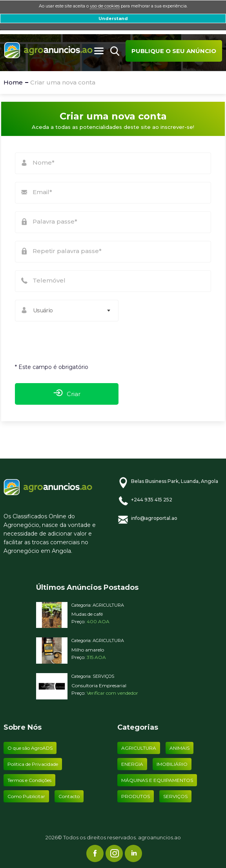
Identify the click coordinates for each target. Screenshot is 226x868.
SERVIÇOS (103, 676)
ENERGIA (132, 764)
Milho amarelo (88, 650)
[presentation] (63, 338)
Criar (67, 394)
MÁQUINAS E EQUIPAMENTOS (157, 780)
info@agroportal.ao (154, 518)
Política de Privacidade (33, 764)
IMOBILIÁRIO (172, 764)
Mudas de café (87, 614)
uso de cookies (105, 6)
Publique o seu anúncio (174, 51)
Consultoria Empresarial (99, 685)
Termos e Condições (29, 780)
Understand (113, 18)
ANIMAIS (180, 748)
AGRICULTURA (108, 605)
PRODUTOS (136, 796)
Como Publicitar (26, 796)
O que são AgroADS (30, 748)
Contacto (69, 796)
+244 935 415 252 (152, 500)
